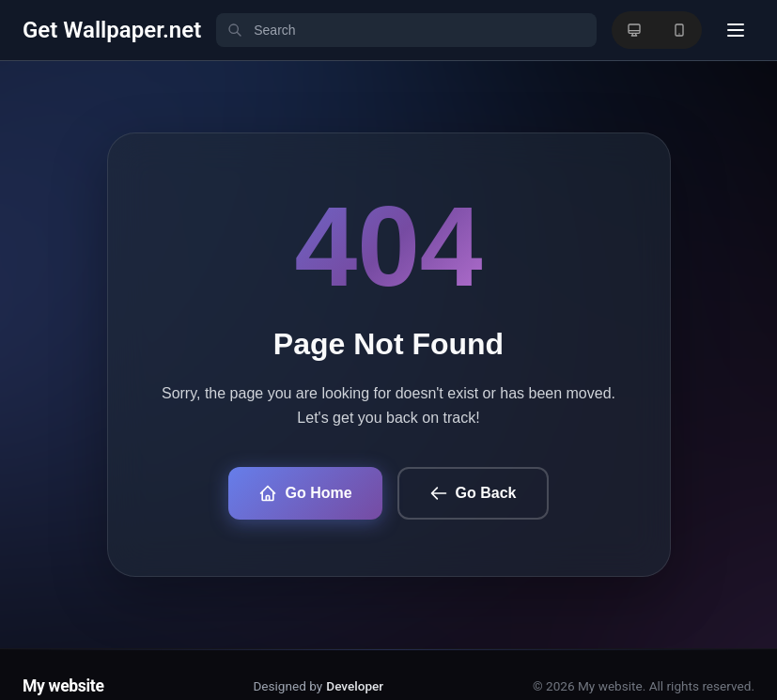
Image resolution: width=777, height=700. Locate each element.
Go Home (305, 493)
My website (63, 686)
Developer (355, 686)
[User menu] (736, 30)
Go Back (473, 493)
